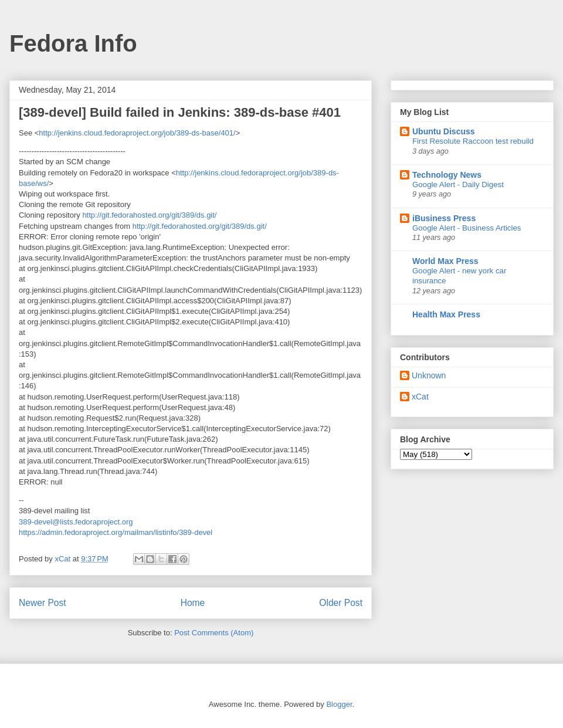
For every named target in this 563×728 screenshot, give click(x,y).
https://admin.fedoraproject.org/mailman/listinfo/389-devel (116, 532)
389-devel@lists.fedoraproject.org (76, 522)
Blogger (339, 704)
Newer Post (43, 603)
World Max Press (445, 261)
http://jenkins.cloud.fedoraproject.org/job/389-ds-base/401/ (137, 133)
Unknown (429, 375)
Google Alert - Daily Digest (458, 184)
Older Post (341, 603)
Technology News (447, 175)
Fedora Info (73, 43)
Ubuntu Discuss (444, 131)
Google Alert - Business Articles (467, 228)
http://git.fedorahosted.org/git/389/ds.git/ (149, 215)
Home (193, 603)
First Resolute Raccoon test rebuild (473, 141)
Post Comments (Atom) (214, 633)
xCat (420, 397)
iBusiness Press (444, 218)
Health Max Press (446, 314)
